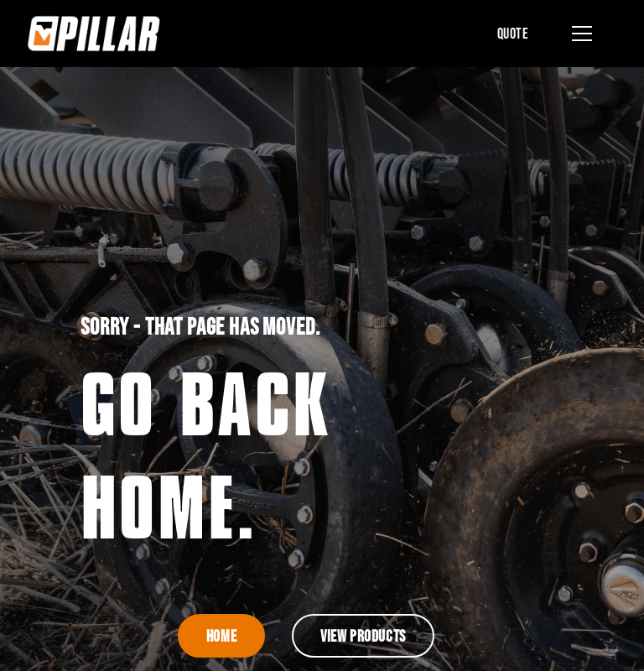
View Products (363, 636)
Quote (513, 33)
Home (221, 636)
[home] (94, 34)
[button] (579, 34)
